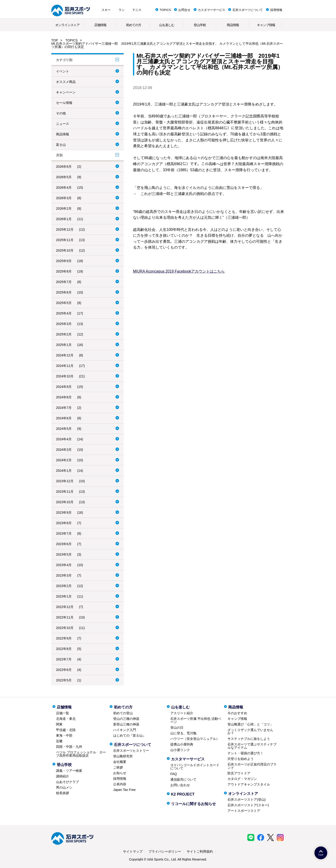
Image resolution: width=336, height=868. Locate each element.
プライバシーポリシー (165, 851)
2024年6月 (64, 418)
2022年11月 (65, 617)
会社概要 (120, 762)
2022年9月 (64, 638)
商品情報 (233, 25)
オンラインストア (67, 25)
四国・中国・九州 (69, 747)
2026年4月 (64, 188)
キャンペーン (66, 92)
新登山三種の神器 (126, 724)
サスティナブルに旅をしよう (249, 739)
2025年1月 (64, 345)
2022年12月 (65, 607)
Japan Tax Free (124, 790)
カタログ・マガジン (242, 779)
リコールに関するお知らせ (193, 804)
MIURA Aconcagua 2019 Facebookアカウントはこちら (179, 271)
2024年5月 (64, 429)
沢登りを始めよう (241, 759)
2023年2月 (64, 586)
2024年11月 (65, 366)
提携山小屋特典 (182, 744)
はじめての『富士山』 (129, 735)
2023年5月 (64, 554)
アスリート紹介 (182, 713)
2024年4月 (64, 439)
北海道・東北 (66, 719)
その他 (61, 113)
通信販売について (183, 779)
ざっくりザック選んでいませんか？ (250, 731)
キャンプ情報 (266, 25)
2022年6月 (64, 670)
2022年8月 (64, 649)
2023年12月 (65, 481)
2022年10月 (65, 628)
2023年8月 (64, 523)
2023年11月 (65, 492)
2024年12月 (65, 355)
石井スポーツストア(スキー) (248, 805)
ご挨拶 (118, 767)
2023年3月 (64, 575)
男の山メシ (64, 787)
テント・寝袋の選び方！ (245, 753)
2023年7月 (64, 533)
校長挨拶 (63, 793)
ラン (122, 10)
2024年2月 (64, 460)
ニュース (63, 124)
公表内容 (120, 784)
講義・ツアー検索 (69, 771)
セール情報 (64, 103)
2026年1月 (64, 219)
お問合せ (184, 10)
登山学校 (200, 25)
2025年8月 (64, 271)
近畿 (59, 741)
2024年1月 (64, 471)
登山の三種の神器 (126, 719)
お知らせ (120, 773)
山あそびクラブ (67, 782)
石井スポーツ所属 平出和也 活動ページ (196, 720)
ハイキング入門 (125, 730)
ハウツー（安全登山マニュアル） (195, 739)
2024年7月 (64, 408)
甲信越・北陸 (66, 730)
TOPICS (165, 10)
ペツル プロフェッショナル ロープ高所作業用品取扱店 (81, 754)
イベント (63, 71)
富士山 (61, 145)
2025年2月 (64, 334)
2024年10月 (65, 376)
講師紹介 (63, 776)
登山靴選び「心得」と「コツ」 (250, 724)
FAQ (174, 774)
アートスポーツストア (244, 811)
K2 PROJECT (183, 794)
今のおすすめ (237, 713)
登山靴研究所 (123, 756)
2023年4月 (64, 565)
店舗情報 (100, 25)
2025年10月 (65, 250)
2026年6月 (64, 167)
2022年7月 (64, 659)
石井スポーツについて (248, 10)
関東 (59, 724)
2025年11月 (65, 240)
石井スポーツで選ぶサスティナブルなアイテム (252, 746)
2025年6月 (64, 292)
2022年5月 (64, 680)
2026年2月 (64, 208)
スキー (106, 10)
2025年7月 (64, 282)
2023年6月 (64, 544)
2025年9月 (64, 261)
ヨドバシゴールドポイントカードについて (195, 767)
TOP (55, 40)
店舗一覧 (63, 713)
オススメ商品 (66, 82)
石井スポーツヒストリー (131, 751)
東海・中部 (64, 735)
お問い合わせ (180, 785)
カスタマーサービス (212, 10)
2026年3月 (64, 198)
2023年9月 (64, 513)
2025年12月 (65, 229)
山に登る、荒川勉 (183, 733)
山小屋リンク (180, 750)
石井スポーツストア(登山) (247, 800)
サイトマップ (133, 851)
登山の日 (177, 728)
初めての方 (134, 25)
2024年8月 (64, 397)
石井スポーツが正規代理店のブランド (252, 766)
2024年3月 (64, 450)
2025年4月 (64, 313)
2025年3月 (64, 324)
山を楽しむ (167, 25)
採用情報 (276, 10)
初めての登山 (123, 713)
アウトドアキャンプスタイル (249, 784)
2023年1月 (64, 596)
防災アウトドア (239, 773)
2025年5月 (64, 303)
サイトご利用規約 (200, 851)
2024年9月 (64, 387)
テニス (137, 10)
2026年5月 (64, 177)
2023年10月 (65, 502)
